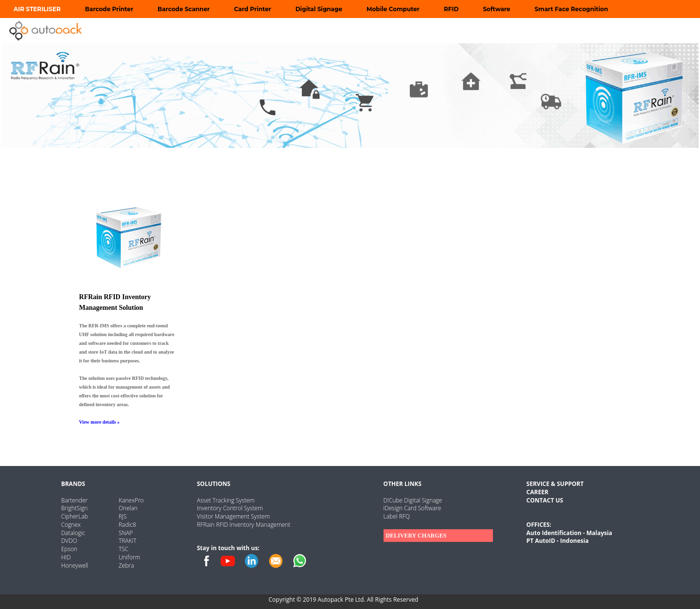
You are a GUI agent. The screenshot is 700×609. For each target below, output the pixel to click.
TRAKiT (128, 541)
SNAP (126, 533)
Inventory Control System (230, 508)
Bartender (75, 500)
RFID (451, 9)
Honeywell (75, 565)
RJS (123, 516)
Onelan (128, 508)
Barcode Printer (109, 9)
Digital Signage (319, 9)
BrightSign (75, 508)
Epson (69, 549)
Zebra (126, 565)
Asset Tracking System (226, 500)
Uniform (129, 557)
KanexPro (131, 500)
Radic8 (127, 525)
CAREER (537, 492)
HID (66, 557)
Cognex (71, 525)
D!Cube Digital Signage (413, 500)
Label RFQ (397, 516)
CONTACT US (545, 500)
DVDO (69, 541)
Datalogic (73, 533)
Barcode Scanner (184, 9)
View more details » (100, 422)
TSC (123, 549)
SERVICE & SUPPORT (555, 484)
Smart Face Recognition (571, 9)
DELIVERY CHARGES (416, 536)
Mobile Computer (393, 9)
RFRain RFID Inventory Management (244, 525)
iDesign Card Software (412, 508)
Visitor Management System (233, 516)
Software (496, 9)
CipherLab (75, 516)
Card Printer (252, 9)
